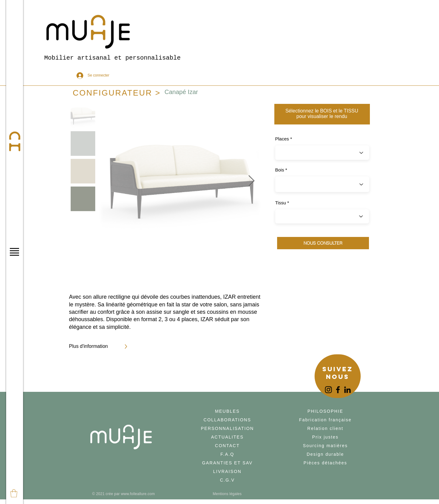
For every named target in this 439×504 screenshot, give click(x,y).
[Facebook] (338, 390)
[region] (338, 377)
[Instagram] (328, 390)
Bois (280, 170)
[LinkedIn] (347, 390)
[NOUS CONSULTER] (323, 243)
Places (282, 139)
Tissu (281, 203)
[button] (14, 252)
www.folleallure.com (138, 494)
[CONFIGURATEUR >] (117, 93)
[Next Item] (251, 181)
